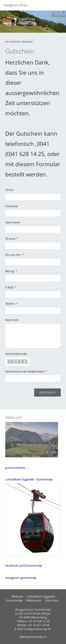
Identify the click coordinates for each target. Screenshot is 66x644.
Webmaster (34, 600)
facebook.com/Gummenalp (24, 566)
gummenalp (28, 578)
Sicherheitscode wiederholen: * (26, 371)
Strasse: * (12, 239)
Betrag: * (11, 271)
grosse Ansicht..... (17, 468)
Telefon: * (12, 304)
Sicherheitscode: (16, 354)
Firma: (9, 190)
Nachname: (13, 222)
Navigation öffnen (16, 5)
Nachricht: (12, 320)
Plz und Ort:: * (15, 255)
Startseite (27, 42)
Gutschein (52, 600)
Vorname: (12, 206)
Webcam (17, 596)
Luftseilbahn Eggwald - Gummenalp (29, 479)
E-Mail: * (11, 287)
